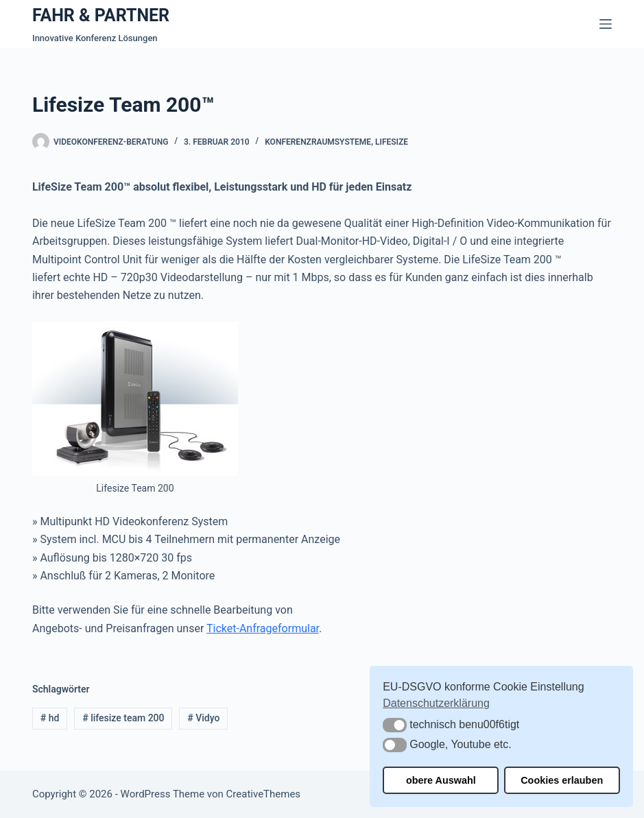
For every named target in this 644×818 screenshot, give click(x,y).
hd (50, 718)
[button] (395, 725)
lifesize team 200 (123, 718)
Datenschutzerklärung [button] (436, 703)
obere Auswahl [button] (441, 780)
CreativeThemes (264, 794)
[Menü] (606, 24)
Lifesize (392, 142)
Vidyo (203, 718)
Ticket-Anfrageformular (263, 628)
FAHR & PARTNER (101, 15)
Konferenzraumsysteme (318, 142)
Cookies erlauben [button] (562, 780)
